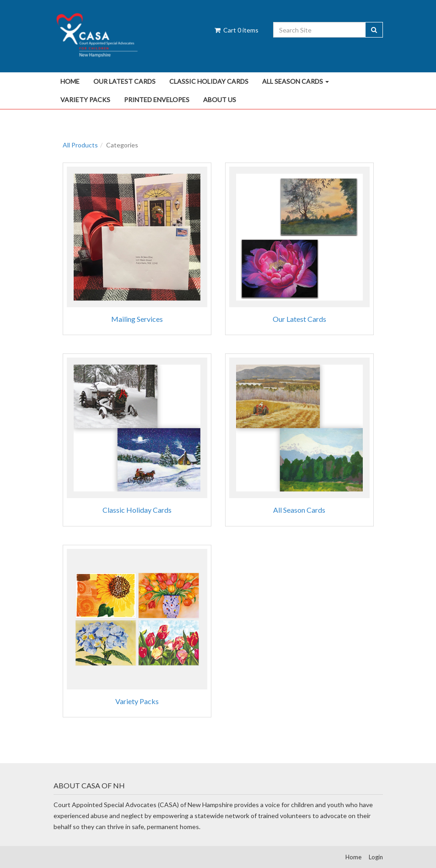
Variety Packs (85, 100)
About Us (220, 100)
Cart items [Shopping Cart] (236, 30)
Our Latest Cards (124, 81)
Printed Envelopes (157, 100)
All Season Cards (296, 81)
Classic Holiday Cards (209, 81)
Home (70, 81)
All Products (80, 145)
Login (376, 857)
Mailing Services (137, 319)
